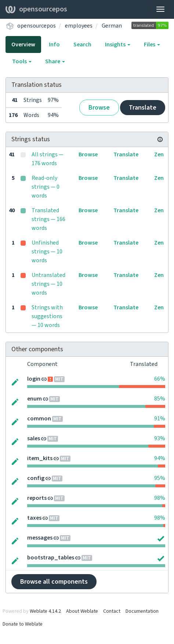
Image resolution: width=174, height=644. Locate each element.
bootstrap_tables (51, 558)
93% (160, 438)
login (34, 379)
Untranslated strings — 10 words (48, 284)
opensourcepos (36, 9)
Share (55, 61)
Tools (22, 61)
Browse (99, 108)
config (36, 478)
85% (160, 399)
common (39, 419)
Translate (143, 108)
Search (82, 45)
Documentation (142, 611)
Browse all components (54, 582)
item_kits (40, 458)
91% (160, 419)
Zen (159, 154)
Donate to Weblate (23, 624)
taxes (34, 518)
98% (160, 498)
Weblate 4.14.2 (45, 611)
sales (34, 438)
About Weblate (82, 611)
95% (160, 478)
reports (37, 498)
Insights (118, 45)
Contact (112, 611)
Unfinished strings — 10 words (47, 252)
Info (54, 45)
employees (79, 26)
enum (35, 399)
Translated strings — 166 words (48, 219)
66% (160, 379)
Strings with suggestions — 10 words (47, 316)
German (112, 26)
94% (160, 458)
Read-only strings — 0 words (46, 187)
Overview (23, 45)
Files (152, 45)
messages (40, 538)
